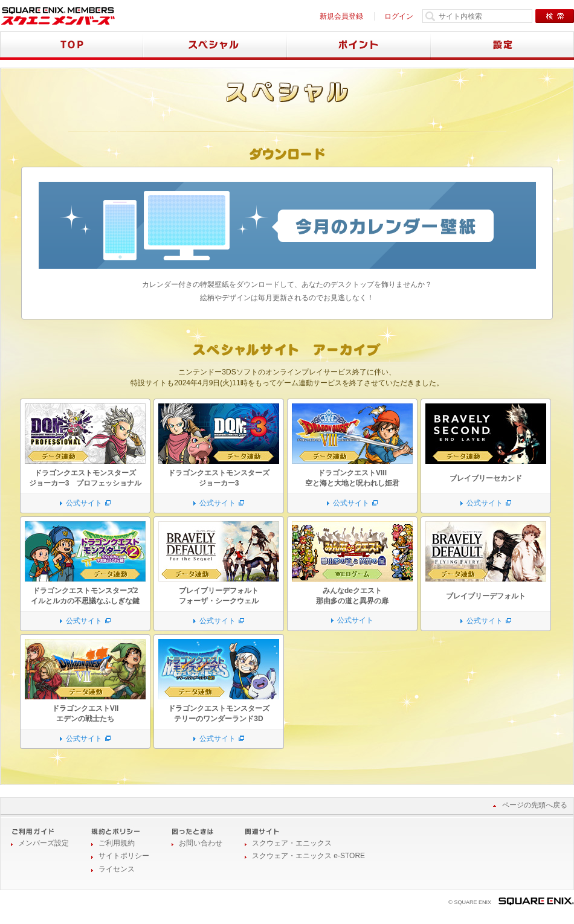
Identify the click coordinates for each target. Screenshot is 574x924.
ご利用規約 (117, 843)
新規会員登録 (341, 16)
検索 (555, 16)
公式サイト (84, 503)
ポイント (359, 46)
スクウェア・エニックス (292, 843)
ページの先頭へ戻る (535, 805)
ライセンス (117, 869)
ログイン (399, 16)
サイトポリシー (124, 856)
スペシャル (215, 46)
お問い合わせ (201, 843)
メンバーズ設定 (44, 843)
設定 (502, 46)
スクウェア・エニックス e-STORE (308, 856)
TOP (72, 46)
